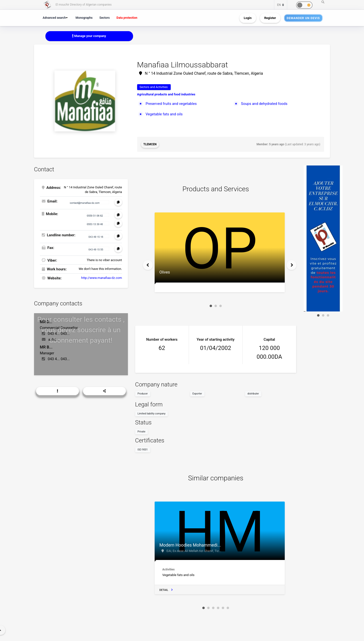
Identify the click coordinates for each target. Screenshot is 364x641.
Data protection (127, 18)
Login (248, 18)
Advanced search (54, 18)
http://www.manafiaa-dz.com (102, 278)
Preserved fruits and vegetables (171, 104)
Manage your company (89, 36)
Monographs (84, 18)
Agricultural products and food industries (166, 94)
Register (270, 18)
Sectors (105, 18)
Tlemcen (150, 144)
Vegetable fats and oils (164, 114)
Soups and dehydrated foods (264, 104)
